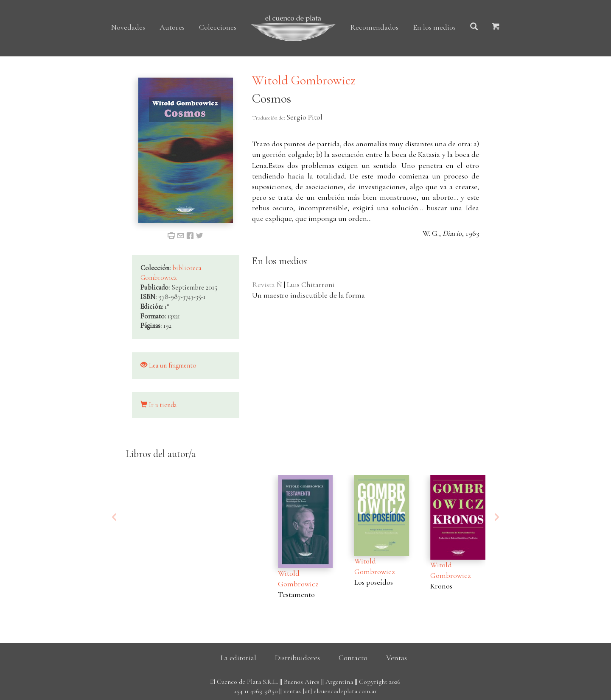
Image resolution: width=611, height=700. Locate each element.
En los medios (434, 27)
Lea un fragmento (168, 365)
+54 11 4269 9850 (256, 691)
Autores (172, 27)
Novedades (128, 27)
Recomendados (374, 27)
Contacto (353, 658)
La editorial (238, 658)
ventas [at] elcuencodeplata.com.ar (330, 691)
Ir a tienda (158, 405)
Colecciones (218, 27)
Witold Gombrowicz (304, 80)
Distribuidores (297, 658)
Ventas (397, 658)
